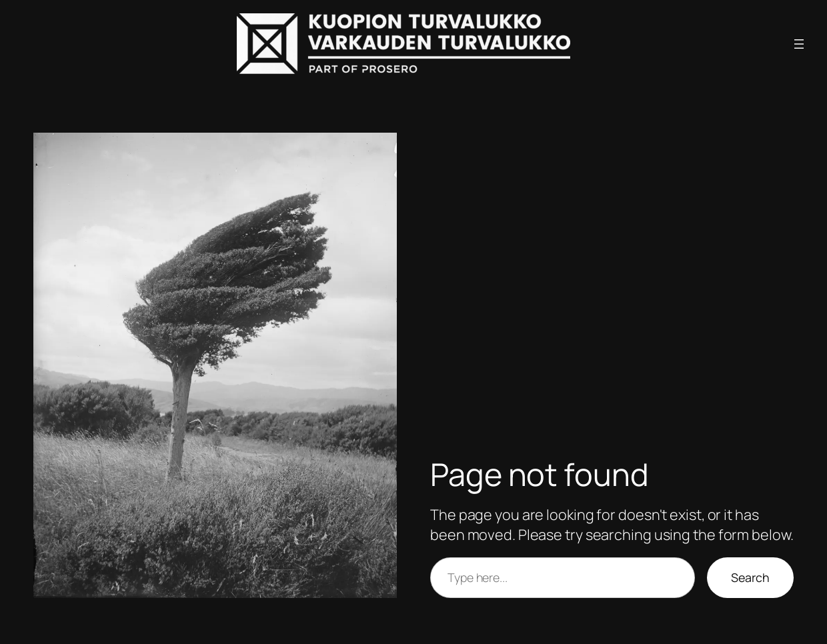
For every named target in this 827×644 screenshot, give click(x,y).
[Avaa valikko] (799, 44)
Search (750, 577)
